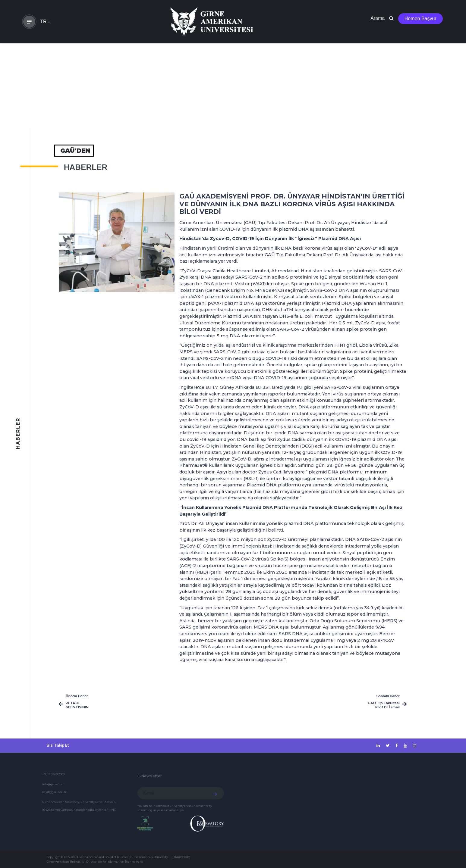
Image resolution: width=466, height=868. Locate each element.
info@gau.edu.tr (54, 784)
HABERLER (86, 167)
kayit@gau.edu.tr (54, 792)
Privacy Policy (181, 857)
